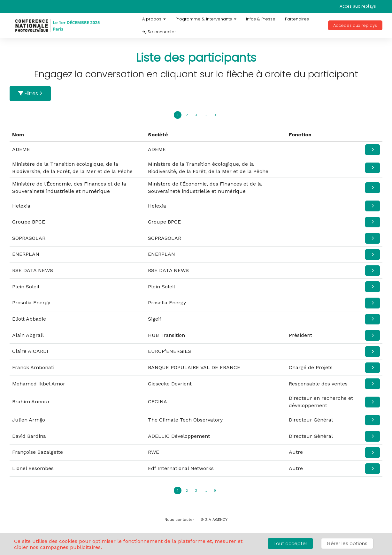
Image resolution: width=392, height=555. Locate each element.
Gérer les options (347, 544)
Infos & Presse (261, 19)
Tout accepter (291, 544)
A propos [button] (154, 19)
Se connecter (159, 32)
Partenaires (297, 19)
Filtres (30, 93)
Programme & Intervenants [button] (206, 19)
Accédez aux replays (355, 25)
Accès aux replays (358, 6)
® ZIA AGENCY (214, 520)
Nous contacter (179, 520)
